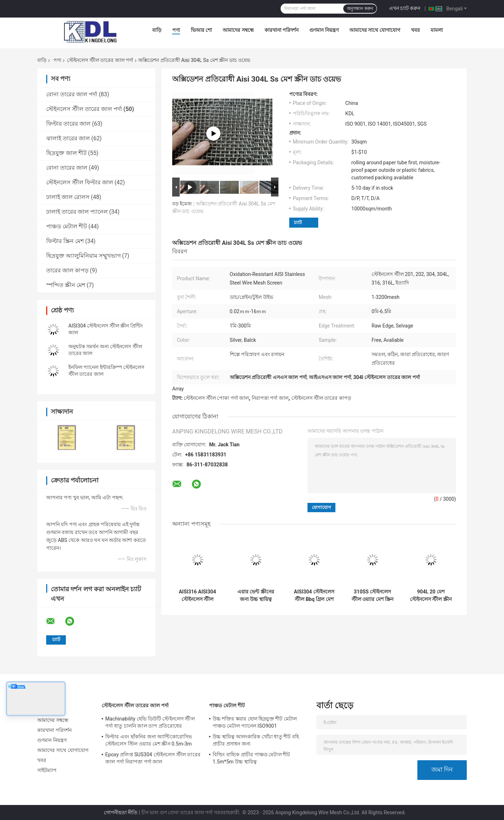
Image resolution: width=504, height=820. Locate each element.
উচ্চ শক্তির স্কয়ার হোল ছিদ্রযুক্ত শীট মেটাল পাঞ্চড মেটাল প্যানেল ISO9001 (255, 722)
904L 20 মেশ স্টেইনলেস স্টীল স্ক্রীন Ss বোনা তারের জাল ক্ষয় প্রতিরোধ (431, 596)
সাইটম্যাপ (47, 770)
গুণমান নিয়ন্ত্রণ (324, 30)
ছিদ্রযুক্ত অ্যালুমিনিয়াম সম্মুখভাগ (83, 256)
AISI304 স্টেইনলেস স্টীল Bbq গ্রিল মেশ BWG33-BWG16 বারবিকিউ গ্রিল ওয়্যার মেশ (314, 596)
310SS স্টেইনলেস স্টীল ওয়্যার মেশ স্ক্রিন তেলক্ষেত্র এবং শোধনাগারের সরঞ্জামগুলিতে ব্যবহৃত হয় (372, 596)
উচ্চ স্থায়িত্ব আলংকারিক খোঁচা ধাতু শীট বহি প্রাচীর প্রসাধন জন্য (256, 740)
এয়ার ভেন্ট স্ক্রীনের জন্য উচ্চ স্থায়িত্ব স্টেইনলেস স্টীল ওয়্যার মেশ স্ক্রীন (256, 596)
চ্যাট (298, 222)
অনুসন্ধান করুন (360, 9)
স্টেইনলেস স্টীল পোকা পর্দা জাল (216, 398)
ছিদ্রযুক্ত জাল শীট (66, 153)
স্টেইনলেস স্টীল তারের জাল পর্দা (100, 60)
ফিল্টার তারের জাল (68, 124)
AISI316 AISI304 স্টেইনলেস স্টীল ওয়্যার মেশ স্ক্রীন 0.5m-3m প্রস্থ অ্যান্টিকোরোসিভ (197, 596)
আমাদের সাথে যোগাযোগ (375, 30)
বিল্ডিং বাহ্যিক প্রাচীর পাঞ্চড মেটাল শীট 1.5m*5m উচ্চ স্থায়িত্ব (251, 758)
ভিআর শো (201, 30)
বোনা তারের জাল (67, 168)
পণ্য (176, 30)
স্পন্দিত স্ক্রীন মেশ (66, 285)
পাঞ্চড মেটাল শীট (67, 226)
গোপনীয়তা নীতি (121, 812)
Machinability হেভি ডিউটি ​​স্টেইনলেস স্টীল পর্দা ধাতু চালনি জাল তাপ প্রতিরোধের (150, 722)
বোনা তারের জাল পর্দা (72, 94)
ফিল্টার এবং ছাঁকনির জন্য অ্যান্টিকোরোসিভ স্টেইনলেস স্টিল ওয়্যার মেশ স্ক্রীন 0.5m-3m (149, 740)
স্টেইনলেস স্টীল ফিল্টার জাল (80, 182)
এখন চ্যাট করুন (405, 8)
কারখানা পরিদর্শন (282, 30)
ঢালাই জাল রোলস (68, 197)
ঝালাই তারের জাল (68, 138)
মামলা (437, 30)
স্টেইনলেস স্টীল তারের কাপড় (321, 398)
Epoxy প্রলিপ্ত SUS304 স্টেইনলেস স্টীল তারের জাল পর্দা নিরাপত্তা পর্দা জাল (153, 758)
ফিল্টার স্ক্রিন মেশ (65, 241)
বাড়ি (157, 30)
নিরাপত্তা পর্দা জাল (270, 398)
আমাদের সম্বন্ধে (238, 30)
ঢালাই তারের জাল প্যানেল (77, 212)
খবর (415, 30)
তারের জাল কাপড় (67, 270)
